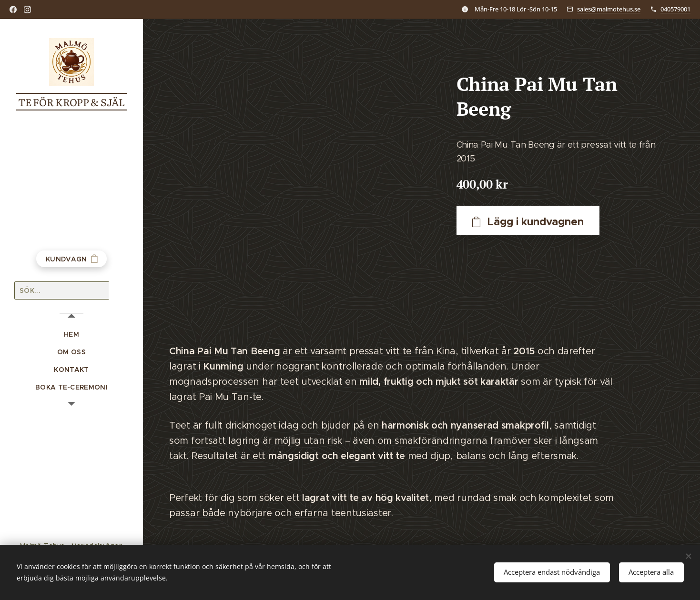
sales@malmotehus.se (609, 9)
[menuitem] (71, 335)
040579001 (675, 9)
